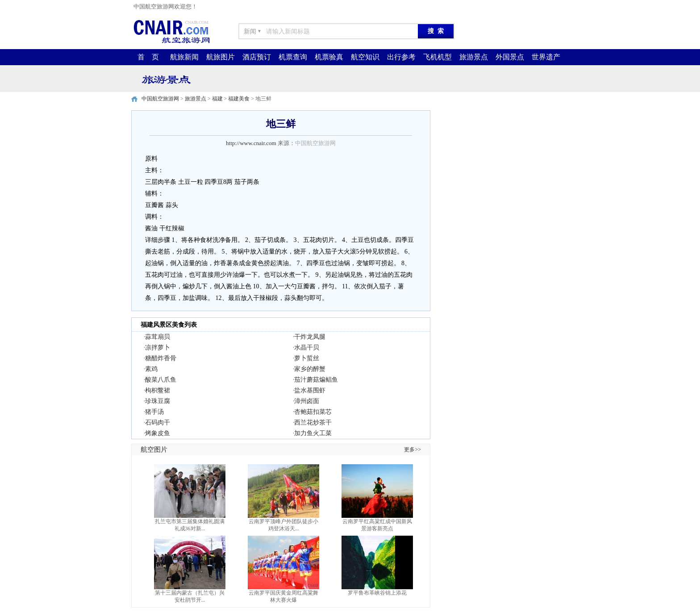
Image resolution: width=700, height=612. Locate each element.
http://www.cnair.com (251, 143)
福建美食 (239, 99)
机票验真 (329, 57)
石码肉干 (158, 423)
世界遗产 (546, 57)
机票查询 (293, 57)
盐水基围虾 (310, 390)
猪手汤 (154, 412)
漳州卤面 (307, 401)
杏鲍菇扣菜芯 (313, 412)
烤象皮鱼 (158, 433)
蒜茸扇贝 (158, 337)
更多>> (412, 450)
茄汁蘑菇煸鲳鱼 (316, 380)
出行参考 (401, 57)
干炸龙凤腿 (310, 337)
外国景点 (510, 57)
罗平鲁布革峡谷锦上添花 (377, 593)
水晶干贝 (307, 348)
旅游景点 (474, 57)
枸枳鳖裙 (158, 390)
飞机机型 (437, 57)
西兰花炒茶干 (313, 423)
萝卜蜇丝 (307, 358)
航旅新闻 (184, 57)
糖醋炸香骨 (161, 358)
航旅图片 (221, 57)
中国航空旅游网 (160, 99)
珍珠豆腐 (158, 401)
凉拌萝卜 (158, 348)
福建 (217, 99)
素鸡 (151, 369)
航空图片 (154, 450)
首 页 (148, 57)
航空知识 (365, 57)
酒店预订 (257, 57)
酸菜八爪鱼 (161, 380)
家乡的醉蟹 (310, 369)
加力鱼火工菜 (313, 433)
